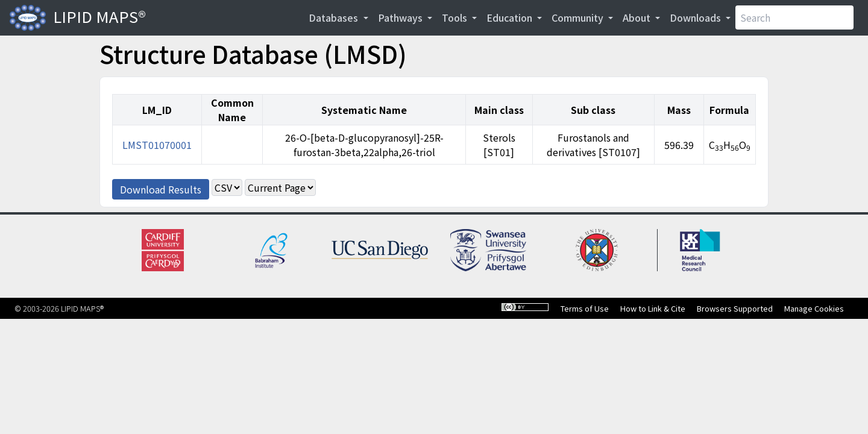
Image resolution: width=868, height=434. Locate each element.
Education (511, 17)
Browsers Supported (735, 308)
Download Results (161, 189)
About (638, 17)
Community (579, 17)
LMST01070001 (157, 145)
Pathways (401, 17)
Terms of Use (585, 308)
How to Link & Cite (653, 308)
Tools (456, 17)
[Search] (794, 17)
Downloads (697, 17)
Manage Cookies (814, 308)
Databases (335, 17)
